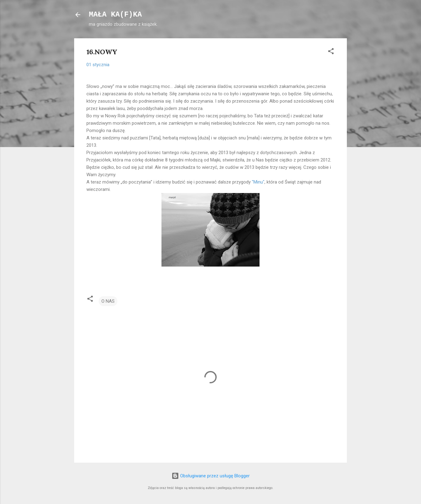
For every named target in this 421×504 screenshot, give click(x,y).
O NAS (108, 301)
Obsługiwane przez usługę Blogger (211, 476)
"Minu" (258, 182)
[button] (331, 52)
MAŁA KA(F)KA (115, 15)
